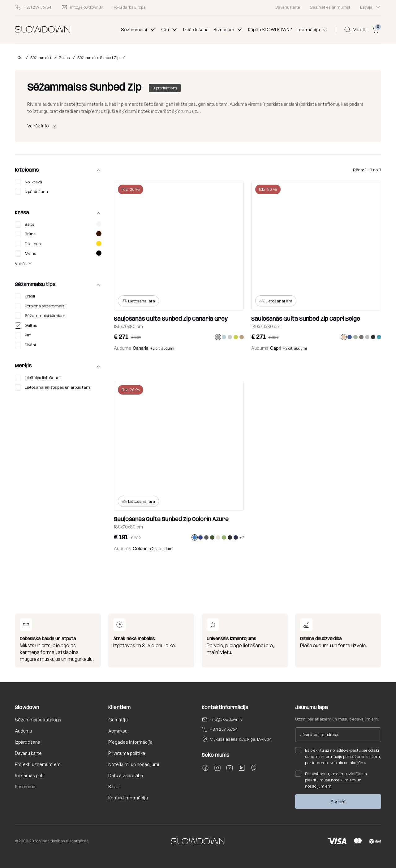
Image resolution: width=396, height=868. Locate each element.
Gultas (64, 58)
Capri (276, 348)
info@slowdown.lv (226, 719)
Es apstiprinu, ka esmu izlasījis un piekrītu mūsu (331, 780)
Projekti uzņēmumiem (38, 764)
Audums (24, 731)
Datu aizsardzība (126, 775)
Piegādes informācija (130, 742)
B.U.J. (114, 787)
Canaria (141, 348)
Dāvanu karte (288, 7)
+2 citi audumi (162, 348)
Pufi (23, 335)
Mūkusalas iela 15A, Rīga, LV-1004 (241, 739)
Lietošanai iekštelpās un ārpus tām (52, 387)
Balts (58, 224)
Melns (58, 254)
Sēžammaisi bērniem (40, 316)
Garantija (118, 720)
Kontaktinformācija (128, 798)
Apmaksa (118, 731)
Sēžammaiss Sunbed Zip (98, 58)
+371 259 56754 (224, 729)
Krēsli (25, 296)
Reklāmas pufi (29, 775)
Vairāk (21, 263)
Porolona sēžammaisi (40, 306)
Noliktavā (28, 182)
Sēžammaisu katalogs (38, 720)
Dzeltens (58, 244)
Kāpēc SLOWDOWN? (270, 30)
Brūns (58, 234)
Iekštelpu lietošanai (38, 378)
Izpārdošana (196, 30)
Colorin (140, 548)
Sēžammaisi (41, 58)
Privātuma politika (127, 753)
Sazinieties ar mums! (330, 7)
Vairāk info (38, 126)
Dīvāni (25, 345)
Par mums (25, 787)
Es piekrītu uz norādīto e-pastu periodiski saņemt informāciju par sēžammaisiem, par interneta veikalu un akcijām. (338, 756)
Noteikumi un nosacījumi (134, 764)
